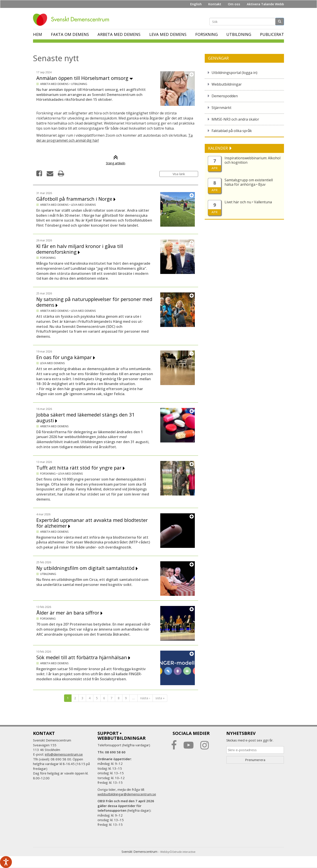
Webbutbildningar (227, 84)
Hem (38, 34)
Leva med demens (168, 34)
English (196, 4)
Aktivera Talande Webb (265, 4)
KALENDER (218, 148)
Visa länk (179, 174)
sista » (160, 698)
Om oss (234, 4)
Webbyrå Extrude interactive (178, 852)
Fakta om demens (70, 34)
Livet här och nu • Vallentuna (248, 202)
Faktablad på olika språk (232, 131)
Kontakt (215, 4)
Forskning (206, 34)
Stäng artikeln (116, 161)
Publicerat (272, 34)
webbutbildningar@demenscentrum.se (127, 794)
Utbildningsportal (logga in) (234, 73)
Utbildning (239, 34)
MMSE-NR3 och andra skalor (235, 119)
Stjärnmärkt (221, 108)
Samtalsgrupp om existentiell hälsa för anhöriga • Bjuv (249, 182)
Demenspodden (225, 96)
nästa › (145, 698)
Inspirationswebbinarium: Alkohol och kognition (252, 160)
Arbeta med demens (119, 34)
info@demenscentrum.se (64, 754)
